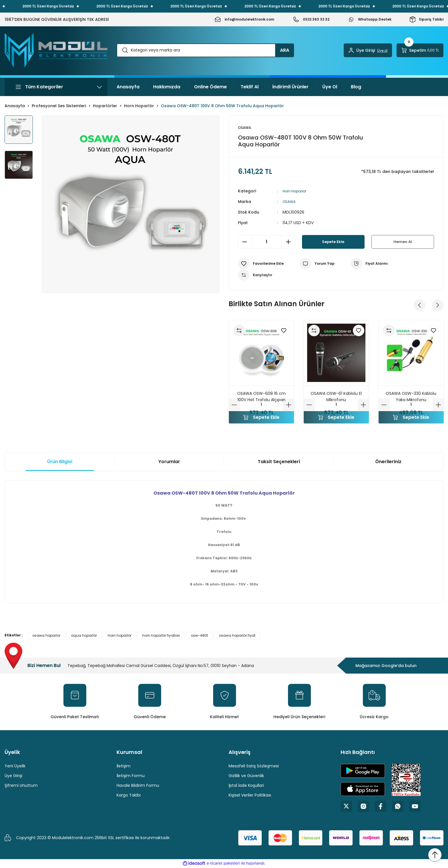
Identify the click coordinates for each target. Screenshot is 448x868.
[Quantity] (267, 242)
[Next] (438, 306)
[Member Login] (368, 50)
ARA (285, 50)
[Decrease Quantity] (245, 242)
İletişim (124, 767)
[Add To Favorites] (261, 264)
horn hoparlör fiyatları (161, 636)
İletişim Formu (131, 776)
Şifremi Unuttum (21, 786)
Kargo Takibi (129, 796)
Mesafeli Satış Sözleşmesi (254, 767)
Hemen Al (403, 242)
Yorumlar (169, 462)
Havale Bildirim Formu (138, 786)
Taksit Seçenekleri (279, 462)
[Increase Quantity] (288, 242)
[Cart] (420, 50)
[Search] (205, 50)
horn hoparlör (120, 636)
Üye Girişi (13, 776)
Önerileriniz (388, 462)
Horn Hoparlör (296, 192)
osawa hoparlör (46, 636)
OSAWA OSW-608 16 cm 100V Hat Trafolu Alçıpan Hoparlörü (261, 397)
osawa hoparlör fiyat (237, 636)
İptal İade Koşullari (246, 786)
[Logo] (56, 50)
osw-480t (199, 636)
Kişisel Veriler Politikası (250, 796)
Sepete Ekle (333, 242)
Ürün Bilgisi (60, 462)
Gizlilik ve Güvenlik (246, 776)
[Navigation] (56, 87)
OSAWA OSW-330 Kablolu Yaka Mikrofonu (411, 397)
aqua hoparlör (84, 636)
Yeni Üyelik (15, 767)
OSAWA (290, 202)
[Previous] (419, 306)
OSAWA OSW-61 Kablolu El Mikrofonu (336, 397)
